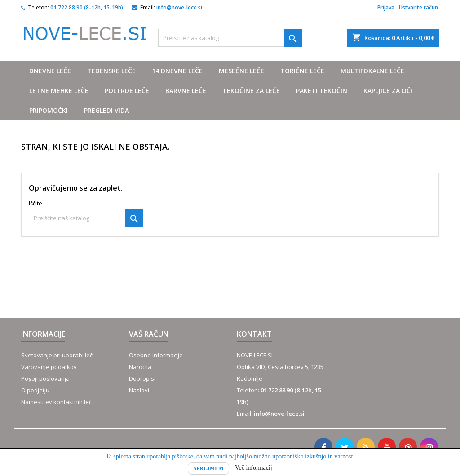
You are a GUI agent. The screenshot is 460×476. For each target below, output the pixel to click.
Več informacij (254, 468)
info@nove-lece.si (179, 7)
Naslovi (139, 390)
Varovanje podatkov (49, 367)
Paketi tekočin (322, 91)
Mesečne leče (241, 71)
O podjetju (35, 390)
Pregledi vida (106, 110)
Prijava (386, 7)
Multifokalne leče (372, 71)
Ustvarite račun (418, 7)
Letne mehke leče (59, 91)
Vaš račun (149, 334)
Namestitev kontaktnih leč (56, 402)
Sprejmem (208, 468)
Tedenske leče (111, 71)
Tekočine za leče (251, 91)
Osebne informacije (156, 355)
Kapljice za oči (388, 91)
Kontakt (254, 334)
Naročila (140, 367)
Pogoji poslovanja (45, 378)
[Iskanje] (230, 38)
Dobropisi (142, 378)
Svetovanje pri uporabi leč (57, 355)
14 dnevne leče (177, 71)
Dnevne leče (50, 71)
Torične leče (302, 71)
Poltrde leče (127, 91)
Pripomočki (49, 110)
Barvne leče (186, 91)
